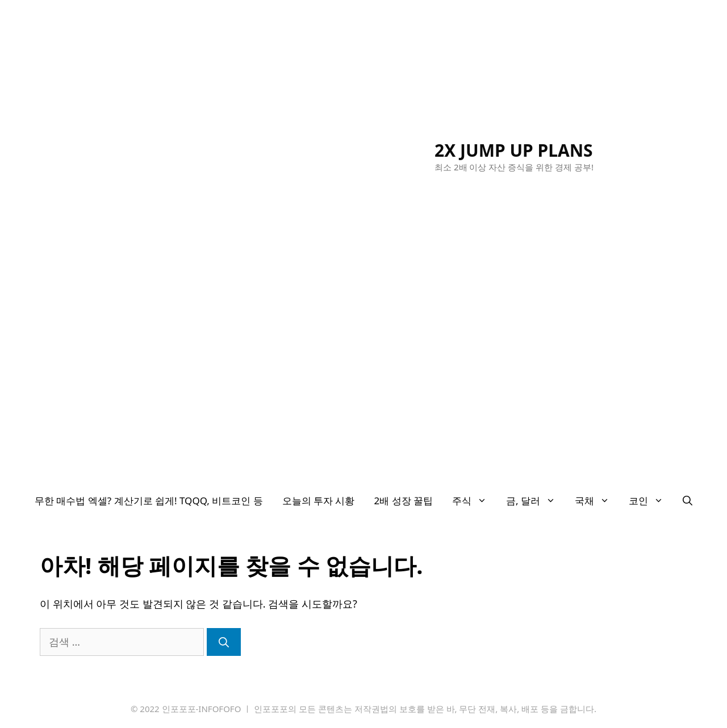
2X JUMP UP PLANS (514, 150)
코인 (651, 501)
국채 (597, 501)
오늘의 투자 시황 (319, 501)
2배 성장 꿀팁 (404, 501)
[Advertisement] (363, 399)
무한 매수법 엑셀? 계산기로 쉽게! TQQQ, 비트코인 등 (149, 501)
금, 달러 (536, 501)
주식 (474, 501)
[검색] (224, 642)
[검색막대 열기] (688, 501)
